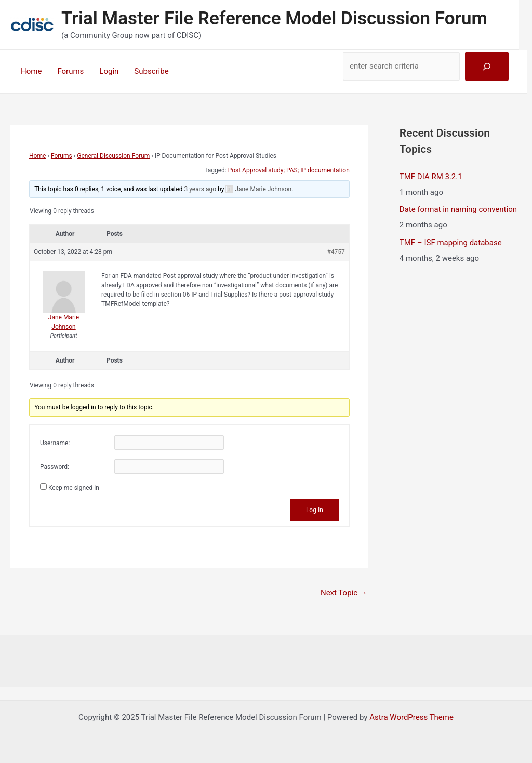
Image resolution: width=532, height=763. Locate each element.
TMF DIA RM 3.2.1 (431, 177)
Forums (70, 71)
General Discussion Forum (113, 156)
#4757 (336, 252)
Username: (55, 443)
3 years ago (200, 189)
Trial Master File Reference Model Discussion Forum (274, 18)
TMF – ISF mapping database (451, 243)
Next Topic (344, 593)
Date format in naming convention (458, 209)
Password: (55, 467)
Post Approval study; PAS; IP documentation (289, 170)
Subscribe (151, 71)
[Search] (487, 66)
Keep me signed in (74, 488)
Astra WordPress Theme (411, 717)
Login (109, 71)
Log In (315, 510)
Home (31, 71)
